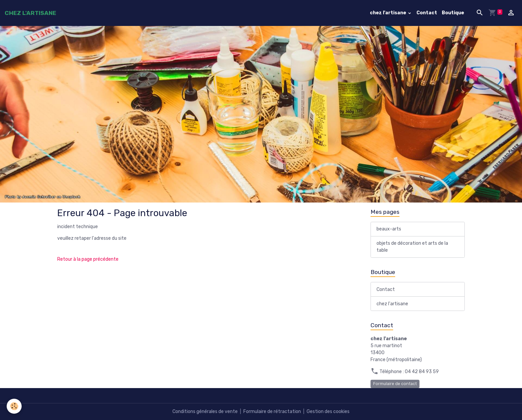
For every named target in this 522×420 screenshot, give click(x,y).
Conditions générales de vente (205, 412)
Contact (427, 13)
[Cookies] (14, 406)
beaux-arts (389, 229)
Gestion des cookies (328, 412)
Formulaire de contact (395, 384)
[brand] (30, 13)
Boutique (453, 13)
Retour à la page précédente (88, 259)
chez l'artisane (389, 13)
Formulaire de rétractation (272, 412)
